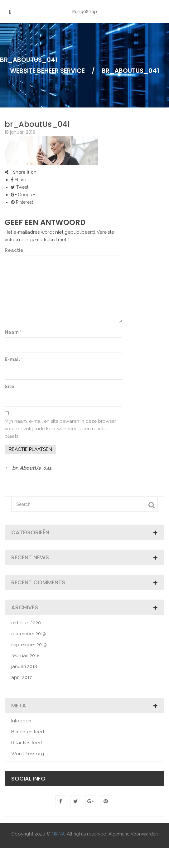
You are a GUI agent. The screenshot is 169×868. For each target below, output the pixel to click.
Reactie (14, 250)
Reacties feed (27, 743)
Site (10, 387)
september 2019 (29, 645)
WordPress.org (28, 754)
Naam (13, 332)
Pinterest (22, 202)
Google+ (23, 195)
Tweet (20, 187)
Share (18, 180)
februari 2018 (25, 656)
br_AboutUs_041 (37, 124)
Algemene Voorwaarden (133, 834)
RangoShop (85, 12)
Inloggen (21, 721)
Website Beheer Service (47, 71)
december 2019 (29, 634)
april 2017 (22, 677)
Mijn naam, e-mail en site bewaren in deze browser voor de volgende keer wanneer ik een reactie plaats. (60, 429)
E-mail (14, 359)
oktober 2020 (26, 623)
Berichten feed (28, 732)
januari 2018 (24, 666)
